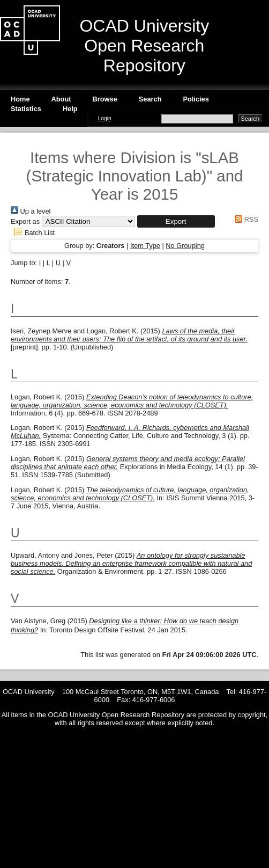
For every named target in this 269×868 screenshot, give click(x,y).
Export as (25, 221)
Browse (105, 99)
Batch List (33, 233)
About (61, 99)
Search (150, 99)
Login (105, 118)
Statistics (26, 109)
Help (70, 109)
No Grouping (185, 246)
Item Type (145, 246)
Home (20, 99)
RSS (245, 219)
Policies (196, 99)
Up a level (31, 211)
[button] (176, 221)
